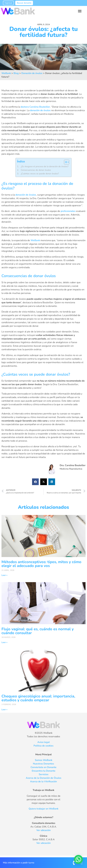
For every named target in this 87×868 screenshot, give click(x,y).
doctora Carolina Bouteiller (35, 107)
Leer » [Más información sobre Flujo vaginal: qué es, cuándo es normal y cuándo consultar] (4, 642)
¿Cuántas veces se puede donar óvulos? (40, 174)
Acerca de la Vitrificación (43, 782)
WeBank (35, 240)
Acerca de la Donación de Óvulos (44, 778)
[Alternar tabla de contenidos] (65, 162)
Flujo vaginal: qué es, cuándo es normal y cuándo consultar (38, 631)
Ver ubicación (43, 830)
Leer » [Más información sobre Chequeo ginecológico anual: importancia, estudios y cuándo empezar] (4, 709)
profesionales (68, 211)
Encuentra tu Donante (44, 771)
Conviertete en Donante (43, 767)
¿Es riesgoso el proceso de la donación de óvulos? (45, 166)
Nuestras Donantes (43, 764)
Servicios (44, 774)
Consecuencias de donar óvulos (36, 170)
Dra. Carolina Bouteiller (73, 465)
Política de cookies (43, 746)
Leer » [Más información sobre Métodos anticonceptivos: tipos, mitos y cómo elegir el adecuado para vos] (4, 575)
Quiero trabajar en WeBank (43, 809)
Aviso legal (44, 742)
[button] (80, 11)
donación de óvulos (40, 110)
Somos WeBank (44, 760)
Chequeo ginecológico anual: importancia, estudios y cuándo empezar (38, 698)
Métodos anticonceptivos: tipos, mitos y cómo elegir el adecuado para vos (41, 564)
